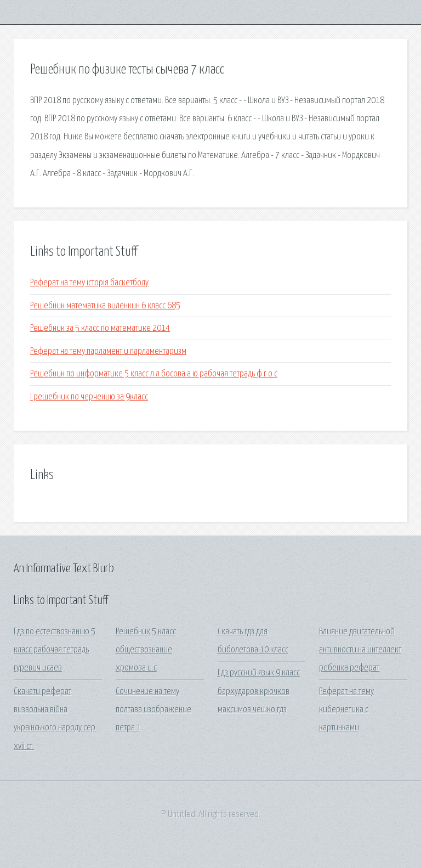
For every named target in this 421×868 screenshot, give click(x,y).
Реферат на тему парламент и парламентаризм (108, 351)
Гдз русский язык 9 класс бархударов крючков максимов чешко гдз (259, 691)
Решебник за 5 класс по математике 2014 (100, 328)
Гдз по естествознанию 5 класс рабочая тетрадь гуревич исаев (55, 650)
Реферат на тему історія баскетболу (89, 283)
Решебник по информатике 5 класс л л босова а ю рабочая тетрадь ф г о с (154, 374)
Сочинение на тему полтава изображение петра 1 (153, 710)
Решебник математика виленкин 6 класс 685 (105, 306)
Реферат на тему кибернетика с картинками (346, 710)
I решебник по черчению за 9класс (89, 397)
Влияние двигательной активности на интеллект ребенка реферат (360, 650)
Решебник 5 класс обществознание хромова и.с (146, 650)
